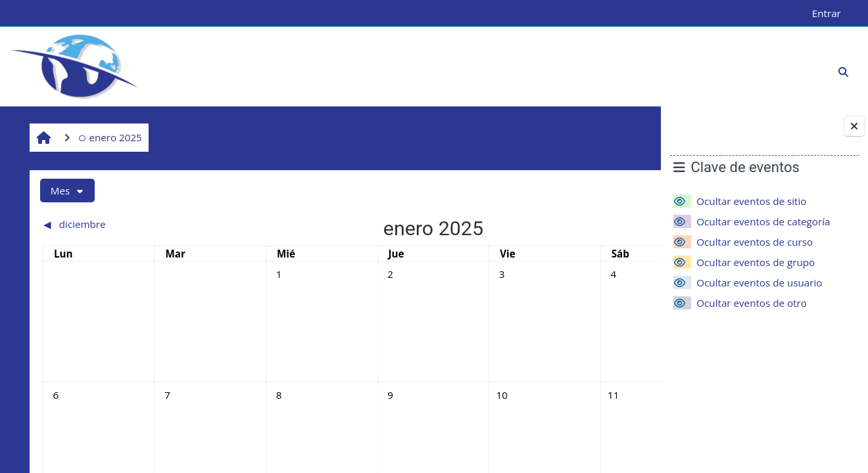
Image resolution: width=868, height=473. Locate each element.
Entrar (827, 13)
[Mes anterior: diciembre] (113, 224)
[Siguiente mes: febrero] (561, 224)
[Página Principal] (74, 66)
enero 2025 (108, 137)
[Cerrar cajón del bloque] (854, 126)
